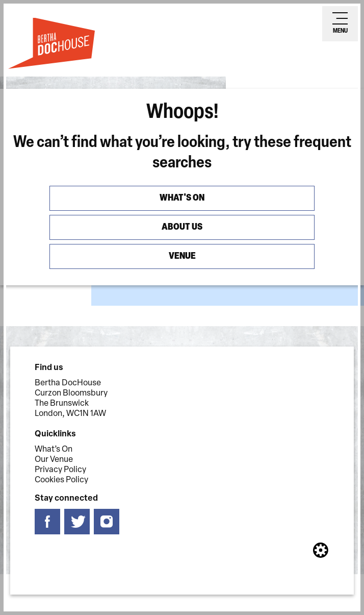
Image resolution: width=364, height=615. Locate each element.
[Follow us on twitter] (77, 522)
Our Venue (54, 460)
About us (182, 227)
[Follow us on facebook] (47, 522)
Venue (182, 256)
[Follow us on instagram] (107, 522)
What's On (182, 198)
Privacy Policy (60, 470)
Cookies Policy (61, 480)
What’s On (54, 450)
